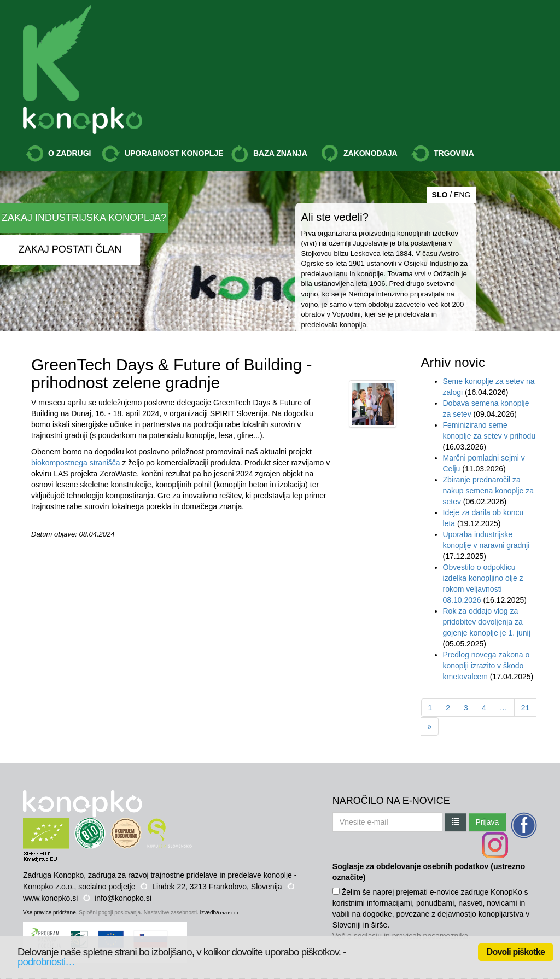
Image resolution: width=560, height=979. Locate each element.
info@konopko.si (123, 898)
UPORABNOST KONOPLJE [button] (163, 154)
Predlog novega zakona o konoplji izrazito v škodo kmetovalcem (486, 666)
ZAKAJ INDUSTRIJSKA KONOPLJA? (84, 218)
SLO (440, 195)
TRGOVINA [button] (443, 154)
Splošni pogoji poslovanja (110, 913)
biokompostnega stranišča (76, 463)
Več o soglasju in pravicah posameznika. (401, 936)
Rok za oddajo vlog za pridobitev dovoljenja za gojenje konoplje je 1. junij (487, 622)
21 (526, 708)
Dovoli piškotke (516, 952)
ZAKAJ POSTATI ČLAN (70, 249)
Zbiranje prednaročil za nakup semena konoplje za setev (489, 491)
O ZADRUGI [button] (58, 154)
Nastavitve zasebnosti (170, 913)
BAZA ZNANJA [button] (269, 154)
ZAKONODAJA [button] (359, 154)
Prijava (488, 822)
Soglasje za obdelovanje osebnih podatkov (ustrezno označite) (429, 872)
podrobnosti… (46, 962)
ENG (462, 195)
